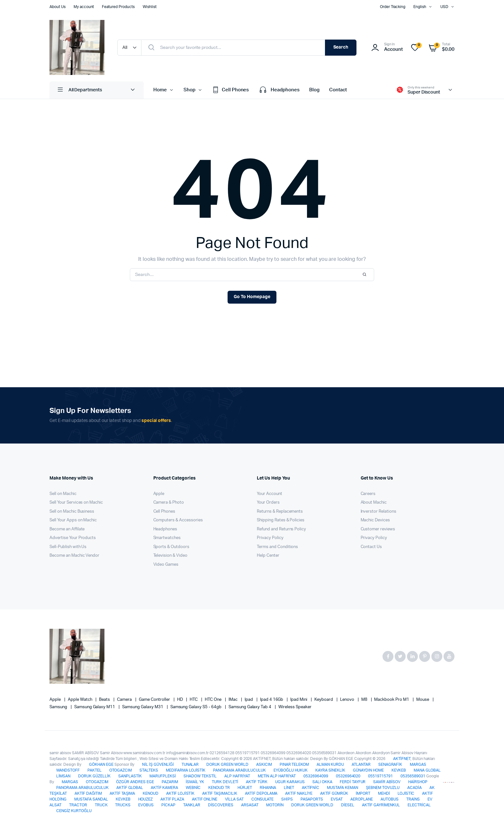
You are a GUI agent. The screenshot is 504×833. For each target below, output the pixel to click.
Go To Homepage (252, 297)
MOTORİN (275, 805)
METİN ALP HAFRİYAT (277, 776)
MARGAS (418, 764)
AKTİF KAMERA (164, 788)
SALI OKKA (322, 782)
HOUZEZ (146, 799)
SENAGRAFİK (390, 764)
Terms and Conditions (277, 547)
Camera (125, 700)
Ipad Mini (299, 700)
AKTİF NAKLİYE (299, 793)
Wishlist (150, 7)
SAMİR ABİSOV (387, 782)
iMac (234, 700)
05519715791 (380, 776)
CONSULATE (263, 799)
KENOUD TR (219, 788)
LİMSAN (63, 776)
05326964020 (348, 776)
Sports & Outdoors (171, 547)
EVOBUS (146, 805)
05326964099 (316, 776)
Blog (314, 90)
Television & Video (170, 556)
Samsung (59, 707)
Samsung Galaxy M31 (143, 707)
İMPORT (363, 793)
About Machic (374, 503)
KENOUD (151, 793)
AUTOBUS (390, 799)
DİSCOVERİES (221, 805)
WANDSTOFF (68, 770)
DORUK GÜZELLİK (94, 776)
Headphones (279, 90)
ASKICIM (264, 764)
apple (56, 700)
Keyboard (324, 700)
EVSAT (337, 799)
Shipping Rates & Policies (281, 520)
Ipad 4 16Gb (272, 700)
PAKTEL (94, 770)
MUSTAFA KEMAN (343, 788)
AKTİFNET (402, 759)
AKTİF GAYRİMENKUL (381, 805)
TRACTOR (78, 805)
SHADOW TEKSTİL (200, 776)
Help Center (268, 556)
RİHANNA (268, 788)
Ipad (249, 700)
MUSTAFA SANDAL (91, 799)
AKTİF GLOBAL (130, 788)
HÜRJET (245, 788)
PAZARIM (170, 782)
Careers (368, 494)
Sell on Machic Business (72, 512)
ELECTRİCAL (419, 805)
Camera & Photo (169, 503)
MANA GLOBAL (427, 770)
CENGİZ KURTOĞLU (74, 811)
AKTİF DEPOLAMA (261, 793)
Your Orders (268, 503)
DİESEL (348, 805)
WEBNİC (193, 788)
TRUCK (101, 805)
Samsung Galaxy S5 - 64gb (196, 707)
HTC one (214, 700)
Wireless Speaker (295, 707)
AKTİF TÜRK (257, 782)
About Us (58, 7)
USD (444, 7)
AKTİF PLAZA (172, 799)
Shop (189, 90)
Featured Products (118, 7)
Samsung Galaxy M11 (95, 707)
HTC (194, 700)
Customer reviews (378, 529)
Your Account (270, 494)
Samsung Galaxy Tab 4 (250, 707)
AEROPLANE (362, 799)
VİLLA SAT (234, 799)
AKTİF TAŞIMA (122, 793)
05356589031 (413, 776)
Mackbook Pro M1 (392, 700)
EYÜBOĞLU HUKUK (291, 770)
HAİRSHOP (418, 782)
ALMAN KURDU (330, 764)
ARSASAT (250, 805)
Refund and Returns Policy (281, 529)
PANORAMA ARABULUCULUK (239, 770)
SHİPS (287, 799)
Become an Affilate (67, 529)
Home (160, 90)
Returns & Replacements (280, 512)
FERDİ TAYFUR (353, 782)
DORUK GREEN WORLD (227, 764)
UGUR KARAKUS (290, 782)
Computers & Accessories (178, 520)
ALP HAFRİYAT (237, 776)
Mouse (423, 700)
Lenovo (348, 700)
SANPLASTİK (130, 776)
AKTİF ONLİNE (204, 799)
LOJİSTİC (406, 793)
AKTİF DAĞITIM (88, 793)
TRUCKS (123, 805)
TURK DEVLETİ (225, 782)
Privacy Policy (270, 538)
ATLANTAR (361, 764)
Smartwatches (167, 538)
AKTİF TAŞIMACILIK (220, 793)
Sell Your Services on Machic (76, 503)
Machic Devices (375, 520)
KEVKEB (399, 770)
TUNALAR (190, 764)
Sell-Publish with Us (68, 547)
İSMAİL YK (195, 782)
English (420, 7)
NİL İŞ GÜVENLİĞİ (158, 764)
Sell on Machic (63, 494)
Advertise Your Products (73, 538)
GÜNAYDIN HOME (368, 770)
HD (180, 700)
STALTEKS (149, 770)
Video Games (166, 565)
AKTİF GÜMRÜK (334, 793)
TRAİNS (413, 799)
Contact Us (371, 547)
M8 (365, 700)
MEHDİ (384, 793)
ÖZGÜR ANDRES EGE (135, 782)
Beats (105, 700)
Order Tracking (393, 7)
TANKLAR (192, 805)
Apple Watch (81, 700)
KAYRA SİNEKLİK (330, 770)
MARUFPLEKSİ (163, 776)
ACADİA (414, 788)
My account (84, 7)
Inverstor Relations (378, 512)
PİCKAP (168, 805)
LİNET (289, 788)
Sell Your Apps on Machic (73, 520)
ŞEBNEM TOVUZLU (383, 788)
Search (341, 47)
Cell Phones (231, 90)
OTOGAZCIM (121, 770)
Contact (338, 90)
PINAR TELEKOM (294, 764)
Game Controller (155, 700)
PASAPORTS (312, 799)
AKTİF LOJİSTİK (180, 793)
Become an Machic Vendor (74, 556)
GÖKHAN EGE (102, 764)
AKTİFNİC (310, 788)
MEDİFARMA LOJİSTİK (186, 770)
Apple (159, 494)
